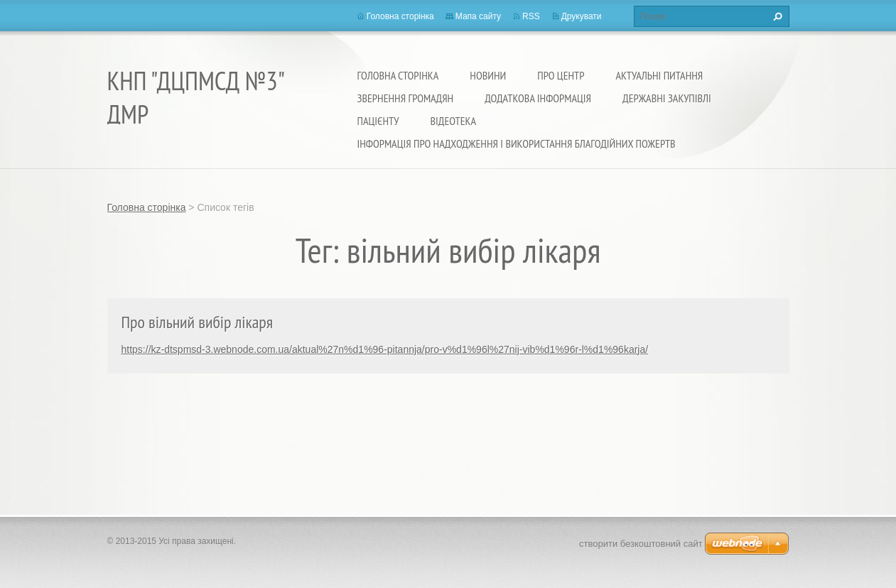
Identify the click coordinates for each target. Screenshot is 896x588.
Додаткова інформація (538, 98)
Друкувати (582, 16)
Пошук (776, 16)
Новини (488, 75)
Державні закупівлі (667, 98)
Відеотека (453, 121)
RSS (531, 16)
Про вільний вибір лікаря (198, 322)
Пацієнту (378, 121)
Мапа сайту (478, 16)
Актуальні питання (659, 75)
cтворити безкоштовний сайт (641, 544)
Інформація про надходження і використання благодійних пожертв (517, 143)
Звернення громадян (406, 98)
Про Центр (561, 75)
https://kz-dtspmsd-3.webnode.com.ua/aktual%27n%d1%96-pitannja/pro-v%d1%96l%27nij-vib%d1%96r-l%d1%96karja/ (385, 349)
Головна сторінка (398, 75)
